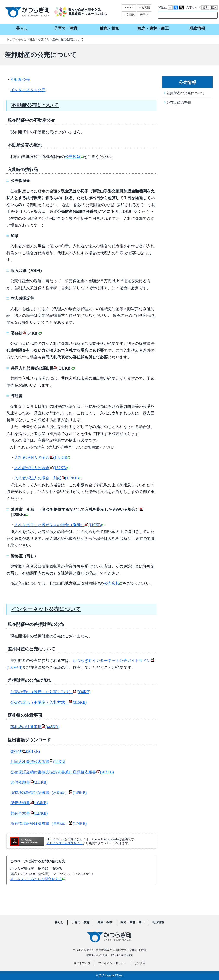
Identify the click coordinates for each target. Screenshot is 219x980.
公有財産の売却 (179, 103)
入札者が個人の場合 (42, 457)
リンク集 (140, 963)
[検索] (183, 15)
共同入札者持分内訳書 (38, 762)
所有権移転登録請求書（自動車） (48, 824)
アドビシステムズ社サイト (64, 843)
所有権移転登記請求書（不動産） (48, 793)
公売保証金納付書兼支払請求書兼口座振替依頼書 (62, 772)
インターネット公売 (28, 90)
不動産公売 (20, 80)
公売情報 (44, 39)
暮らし (22, 39)
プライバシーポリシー (112, 963)
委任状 (26, 333)
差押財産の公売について (186, 93)
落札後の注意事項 (35, 727)
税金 (32, 39)
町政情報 (158, 922)
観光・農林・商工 (132, 922)
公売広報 (74, 157)
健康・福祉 (105, 922)
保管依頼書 (29, 803)
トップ (11, 39)
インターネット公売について (46, 609)
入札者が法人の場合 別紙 (48, 478)
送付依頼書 (29, 782)
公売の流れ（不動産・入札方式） (48, 702)
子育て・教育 (81, 922)
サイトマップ (82, 963)
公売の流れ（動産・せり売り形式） (50, 692)
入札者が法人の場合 (42, 468)
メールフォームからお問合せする (37, 879)
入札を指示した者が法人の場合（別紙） (60, 525)
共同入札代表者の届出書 (43, 368)
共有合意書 (29, 813)
